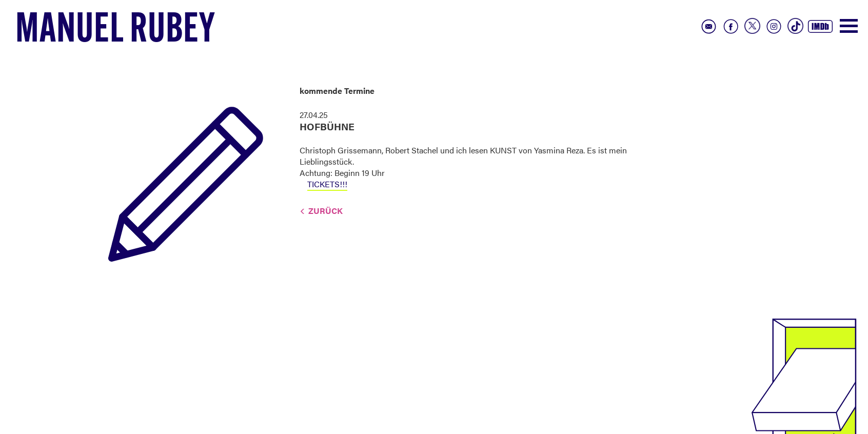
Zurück (325, 211)
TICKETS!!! (327, 184)
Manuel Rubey (115, 31)
